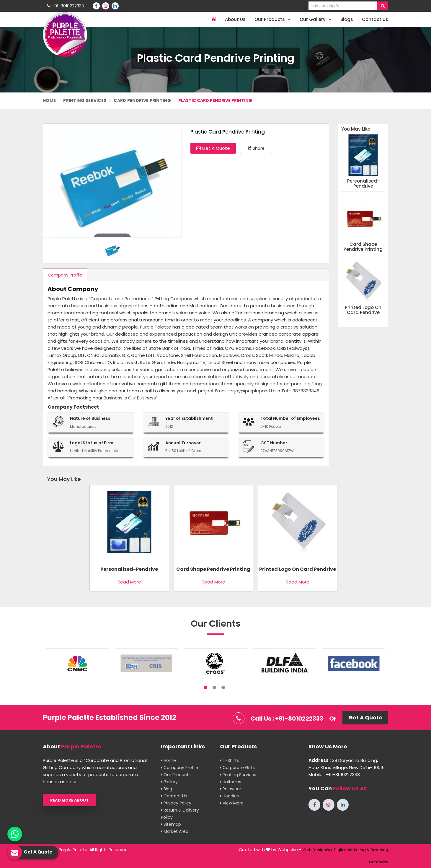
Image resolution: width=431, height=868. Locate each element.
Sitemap (171, 824)
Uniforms (231, 782)
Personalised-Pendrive (363, 184)
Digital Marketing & (352, 850)
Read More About (69, 800)
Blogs (347, 19)
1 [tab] (205, 687)
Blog (166, 789)
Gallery (169, 782)
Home (49, 100)
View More (232, 803)
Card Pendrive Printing (142, 100)
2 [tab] (214, 687)
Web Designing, (318, 850)
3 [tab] (223, 687)
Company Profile (65, 275)
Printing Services (85, 100)
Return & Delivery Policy (180, 814)
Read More (129, 582)
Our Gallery (316, 19)
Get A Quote (213, 148)
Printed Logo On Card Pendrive (363, 310)
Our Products (273, 19)
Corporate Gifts (237, 768)
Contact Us (375, 19)
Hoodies (229, 796)
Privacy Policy (176, 803)
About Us (235, 19)
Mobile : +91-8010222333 (334, 774)
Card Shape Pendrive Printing (363, 247)
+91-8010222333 (66, 6)
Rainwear (231, 789)
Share (256, 148)
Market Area (175, 831)
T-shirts (229, 760)
